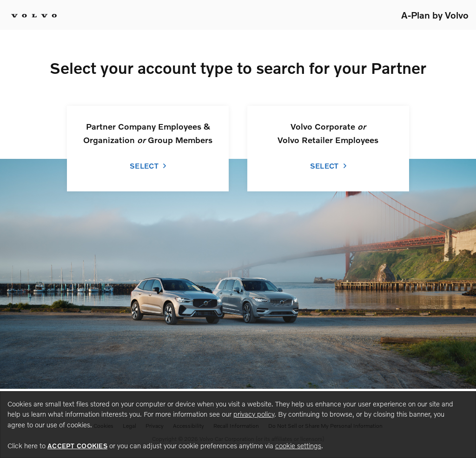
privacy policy (254, 414)
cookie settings (298, 445)
